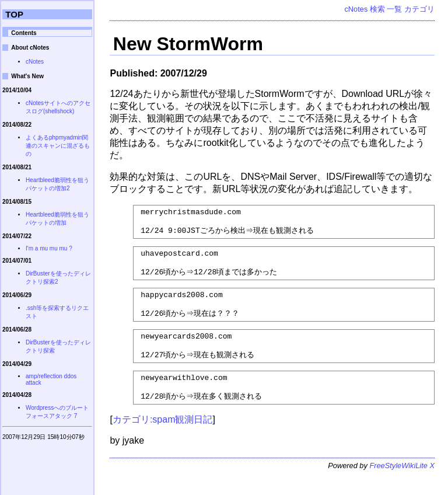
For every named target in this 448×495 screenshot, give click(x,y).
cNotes (356, 9)
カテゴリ (419, 9)
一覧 (394, 9)
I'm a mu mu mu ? (49, 248)
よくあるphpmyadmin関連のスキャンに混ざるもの (58, 146)
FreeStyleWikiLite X (402, 486)
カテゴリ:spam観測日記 (163, 440)
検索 (377, 9)
